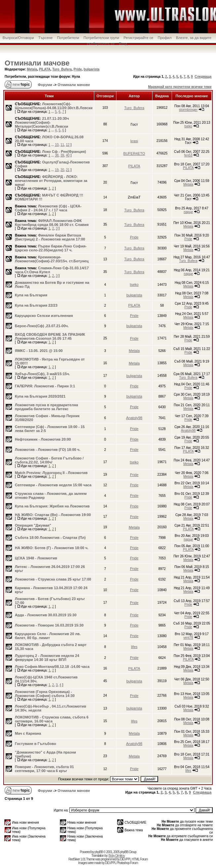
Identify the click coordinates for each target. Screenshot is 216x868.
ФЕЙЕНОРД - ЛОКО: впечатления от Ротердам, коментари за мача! (51, 181)
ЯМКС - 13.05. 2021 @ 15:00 (39, 351)
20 (62, 170)
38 (57, 155)
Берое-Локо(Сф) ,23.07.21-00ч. (42, 326)
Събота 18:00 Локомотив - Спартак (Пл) (50, 538)
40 (68, 155)
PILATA (45, 69)
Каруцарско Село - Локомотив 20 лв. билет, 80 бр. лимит (48, 636)
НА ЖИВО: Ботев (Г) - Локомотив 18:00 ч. (52, 548)
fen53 (188, 155)
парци (188, 212)
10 (57, 145)
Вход (123, 44)
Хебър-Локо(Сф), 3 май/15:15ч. (42, 374)
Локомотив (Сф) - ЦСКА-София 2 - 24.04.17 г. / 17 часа (48, 208)
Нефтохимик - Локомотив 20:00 (43, 439)
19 (57, 170)
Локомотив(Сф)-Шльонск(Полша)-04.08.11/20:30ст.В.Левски (54, 106)
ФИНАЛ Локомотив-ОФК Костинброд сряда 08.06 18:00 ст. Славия (52, 223)
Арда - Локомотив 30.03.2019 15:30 (46, 615)
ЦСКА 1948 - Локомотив (36, 558)
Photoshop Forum (127, 863)
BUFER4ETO (134, 153)
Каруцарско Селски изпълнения (44, 316)
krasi (134, 141)
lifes (134, 647)
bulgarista (92, 69)
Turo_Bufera (62, 69)
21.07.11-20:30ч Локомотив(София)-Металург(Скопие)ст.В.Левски (42, 122)
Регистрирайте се (138, 38)
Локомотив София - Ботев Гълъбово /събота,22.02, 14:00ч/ (49, 460)
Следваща (203, 77)
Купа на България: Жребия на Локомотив (52, 506)
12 (68, 145)
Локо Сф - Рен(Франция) (64, 152)
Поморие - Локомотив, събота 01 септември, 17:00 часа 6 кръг (44, 769)
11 (62, 145)
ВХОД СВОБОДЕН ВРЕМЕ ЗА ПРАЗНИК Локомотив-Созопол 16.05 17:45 (50, 336)
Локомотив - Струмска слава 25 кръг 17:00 (53, 579)
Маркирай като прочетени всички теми (180, 87)
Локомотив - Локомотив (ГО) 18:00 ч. (48, 450)
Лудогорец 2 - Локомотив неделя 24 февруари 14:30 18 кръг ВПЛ (47, 658)
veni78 (188, 638)
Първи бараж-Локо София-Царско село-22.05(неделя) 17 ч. (51, 248)
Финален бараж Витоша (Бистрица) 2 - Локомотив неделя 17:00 (50, 237)
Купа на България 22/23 (36, 305)
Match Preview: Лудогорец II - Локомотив (51, 473)
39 (62, 155)
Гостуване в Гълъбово (36, 744)
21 (68, 170)
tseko (188, 126)
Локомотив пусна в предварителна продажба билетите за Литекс (46, 407)
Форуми (44, 85)
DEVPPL (126, 859)
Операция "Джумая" (33, 525)
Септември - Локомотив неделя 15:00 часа (53, 485)
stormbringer (188, 110)
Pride (78, 69)
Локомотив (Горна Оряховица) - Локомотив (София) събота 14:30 (45, 694)
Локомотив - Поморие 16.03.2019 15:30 (49, 625)
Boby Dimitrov (117, 856)
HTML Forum (140, 859)
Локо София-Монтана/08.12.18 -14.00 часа (52, 667)
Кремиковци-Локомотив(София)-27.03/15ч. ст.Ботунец (52, 259)
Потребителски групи (102, 38)
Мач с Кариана (28, 733)
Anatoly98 (134, 418)
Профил (165, 38)
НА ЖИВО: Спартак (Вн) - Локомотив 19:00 (53, 515)
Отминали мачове (37, 63)
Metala (32, 69)
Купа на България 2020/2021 (40, 396)
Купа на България (31, 295)
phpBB (99, 852)
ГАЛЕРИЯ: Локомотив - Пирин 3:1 (45, 386)
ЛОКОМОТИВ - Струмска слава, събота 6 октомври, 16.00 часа (52, 719)
